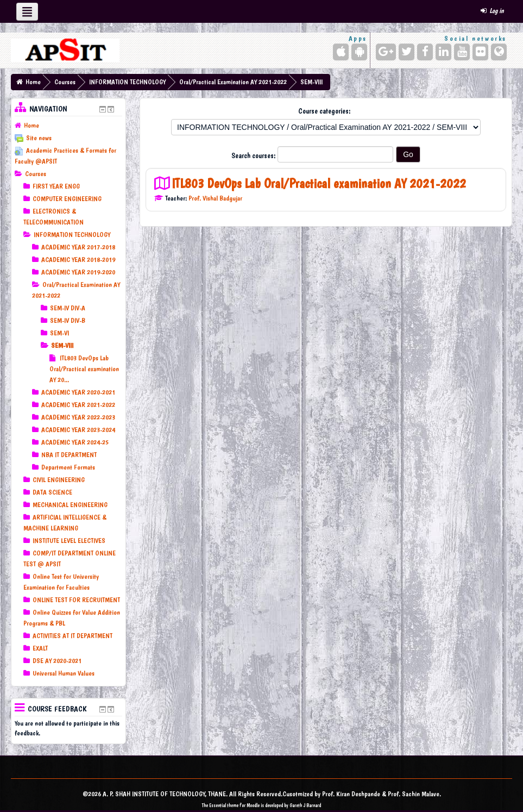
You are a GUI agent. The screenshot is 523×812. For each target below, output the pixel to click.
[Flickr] (480, 52)
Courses (65, 82)
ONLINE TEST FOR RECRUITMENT (76, 600)
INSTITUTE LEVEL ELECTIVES (69, 541)
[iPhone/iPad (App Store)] (341, 52)
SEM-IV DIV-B (68, 320)
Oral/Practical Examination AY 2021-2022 (233, 82)
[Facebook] (425, 52)
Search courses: (254, 155)
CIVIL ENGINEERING (59, 480)
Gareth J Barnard (305, 805)
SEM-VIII (311, 82)
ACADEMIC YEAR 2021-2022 (78, 405)
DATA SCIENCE (52, 492)
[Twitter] (407, 52)
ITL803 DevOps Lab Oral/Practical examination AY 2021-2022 (319, 183)
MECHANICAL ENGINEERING (70, 505)
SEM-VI (59, 333)
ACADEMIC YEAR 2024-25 (75, 442)
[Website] (499, 52)
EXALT (40, 648)
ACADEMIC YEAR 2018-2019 (78, 260)
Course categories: (324, 111)
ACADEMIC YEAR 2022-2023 (78, 417)
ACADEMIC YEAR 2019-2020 (78, 272)
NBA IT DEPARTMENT (69, 455)
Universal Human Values (64, 673)
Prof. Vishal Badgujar (215, 198)
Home (33, 82)
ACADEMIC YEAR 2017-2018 (78, 247)
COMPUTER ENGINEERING (67, 199)
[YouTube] (462, 52)
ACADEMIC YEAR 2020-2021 (78, 392)
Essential (218, 805)
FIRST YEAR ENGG (56, 186)
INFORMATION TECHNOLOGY (127, 82)
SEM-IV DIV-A (68, 308)
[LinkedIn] (443, 52)
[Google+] (386, 52)
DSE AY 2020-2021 (57, 661)
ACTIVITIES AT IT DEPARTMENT (73, 636)
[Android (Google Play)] (359, 52)
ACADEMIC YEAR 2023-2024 (78, 430)
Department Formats (68, 467)
